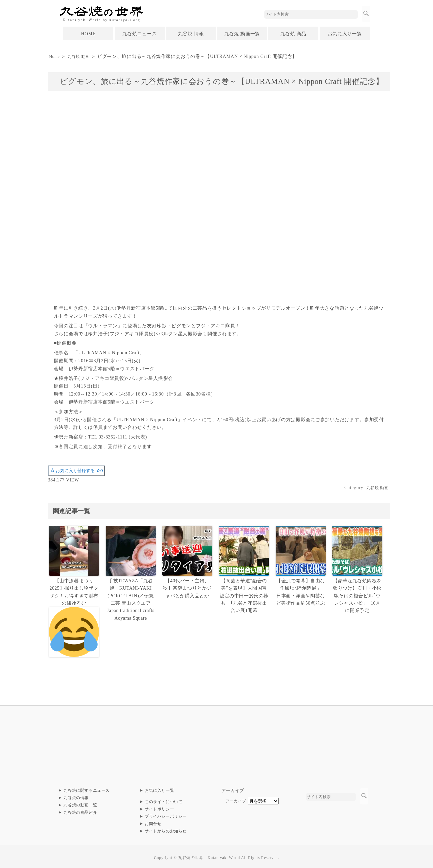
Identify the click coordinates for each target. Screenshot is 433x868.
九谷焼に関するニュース (87, 788)
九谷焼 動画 (82, 56)
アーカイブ (236, 799)
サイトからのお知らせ (166, 829)
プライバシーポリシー (166, 814)
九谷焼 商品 (293, 34)
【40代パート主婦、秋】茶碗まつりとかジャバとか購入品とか (187, 587)
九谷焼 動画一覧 (242, 34)
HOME (88, 34)
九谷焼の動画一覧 (80, 803)
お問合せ (153, 822)
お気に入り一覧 (345, 34)
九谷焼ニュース (139, 34)
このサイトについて (164, 800)
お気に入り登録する (77, 471)
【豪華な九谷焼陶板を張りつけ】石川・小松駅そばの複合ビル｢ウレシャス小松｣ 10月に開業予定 (357, 594)
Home (55, 56)
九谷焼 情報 (191, 34)
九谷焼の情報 (76, 796)
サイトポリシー (159, 807)
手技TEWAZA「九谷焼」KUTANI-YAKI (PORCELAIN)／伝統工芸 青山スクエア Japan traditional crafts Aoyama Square (131, 598)
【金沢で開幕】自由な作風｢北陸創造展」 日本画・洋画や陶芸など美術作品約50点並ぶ (301, 591)
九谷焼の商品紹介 (80, 810)
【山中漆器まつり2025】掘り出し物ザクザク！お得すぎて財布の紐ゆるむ (74, 616)
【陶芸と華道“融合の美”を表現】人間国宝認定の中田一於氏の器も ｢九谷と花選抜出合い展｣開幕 (244, 594)
